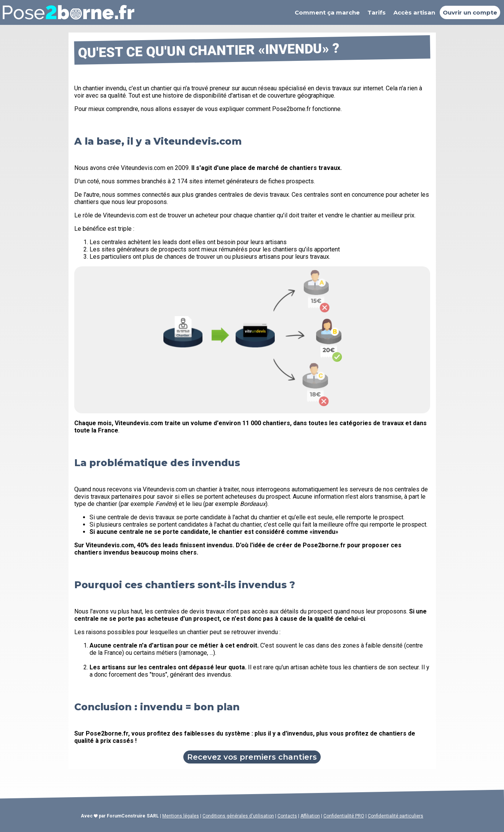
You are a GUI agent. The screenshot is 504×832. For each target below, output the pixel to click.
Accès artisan (414, 12)
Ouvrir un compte (470, 12)
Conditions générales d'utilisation (238, 816)
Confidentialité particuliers (396, 816)
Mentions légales (181, 816)
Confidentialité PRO (344, 816)
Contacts (287, 816)
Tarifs (377, 12)
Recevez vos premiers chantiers (252, 757)
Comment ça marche (327, 12)
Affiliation (310, 816)
